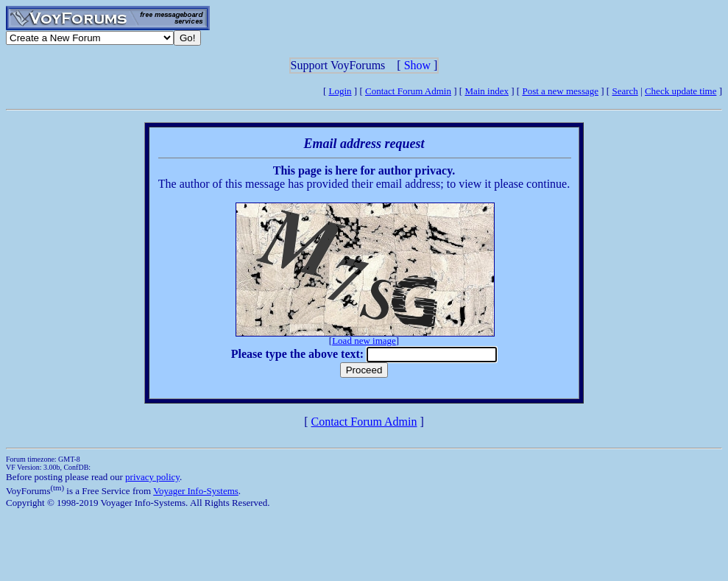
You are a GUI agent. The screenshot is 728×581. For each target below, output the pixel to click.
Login (340, 91)
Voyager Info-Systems (196, 491)
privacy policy (152, 477)
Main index (487, 91)
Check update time (681, 91)
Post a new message (560, 91)
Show (417, 65)
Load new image (364, 341)
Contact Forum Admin (408, 91)
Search (625, 91)
